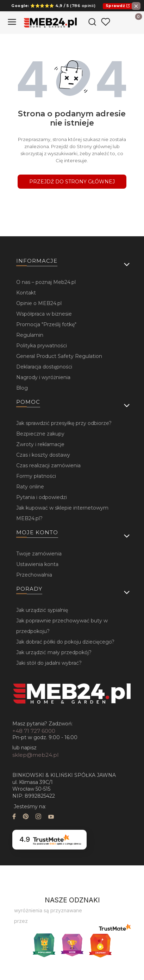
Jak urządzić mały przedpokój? (54, 652)
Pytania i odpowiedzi (42, 497)
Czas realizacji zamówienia (48, 465)
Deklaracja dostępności (44, 367)
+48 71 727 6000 (34, 731)
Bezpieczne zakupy (40, 434)
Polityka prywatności (42, 346)
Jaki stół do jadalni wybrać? (49, 663)
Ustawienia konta (37, 564)
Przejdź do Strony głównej (72, 182)
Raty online (30, 487)
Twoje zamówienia (39, 554)
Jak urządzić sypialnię (42, 610)
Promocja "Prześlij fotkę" (46, 324)
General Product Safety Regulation (59, 356)
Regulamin (30, 335)
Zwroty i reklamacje (40, 444)
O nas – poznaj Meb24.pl (46, 282)
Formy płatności (36, 476)
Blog (22, 388)
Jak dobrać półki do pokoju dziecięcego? (65, 642)
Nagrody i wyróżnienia (43, 377)
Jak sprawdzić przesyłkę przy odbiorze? (64, 423)
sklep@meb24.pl (35, 755)
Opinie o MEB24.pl (39, 303)
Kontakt (26, 293)
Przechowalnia (34, 575)
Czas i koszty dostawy (43, 455)
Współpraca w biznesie (44, 314)
